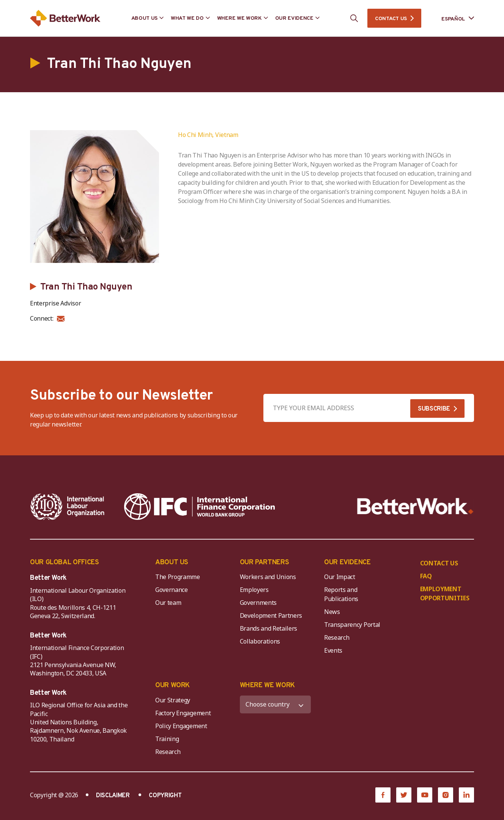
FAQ (426, 576)
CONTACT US (391, 19)
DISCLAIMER (113, 796)
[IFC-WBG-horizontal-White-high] (199, 507)
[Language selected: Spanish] (452, 18)
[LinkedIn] (466, 795)
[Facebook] (383, 795)
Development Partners (271, 615)
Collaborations (260, 641)
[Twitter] (404, 795)
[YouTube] (425, 795)
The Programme (178, 577)
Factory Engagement (183, 713)
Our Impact (340, 577)
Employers (254, 590)
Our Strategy (173, 700)
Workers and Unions (268, 577)
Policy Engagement (183, 726)
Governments (258, 603)
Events (333, 650)
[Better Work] (415, 506)
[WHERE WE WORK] (276, 704)
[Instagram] (446, 795)
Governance (172, 590)
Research (337, 637)
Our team (168, 603)
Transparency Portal (352, 625)
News (332, 612)
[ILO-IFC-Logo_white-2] (68, 507)
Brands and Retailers (269, 628)
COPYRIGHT (165, 796)
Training (167, 739)
